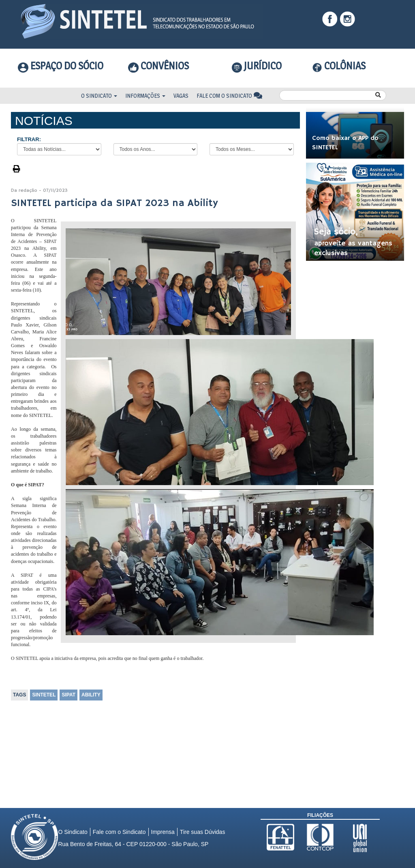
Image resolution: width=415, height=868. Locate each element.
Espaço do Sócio (61, 66)
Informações (145, 96)
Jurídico (257, 66)
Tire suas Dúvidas (203, 832)
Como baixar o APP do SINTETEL (345, 143)
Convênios (158, 66)
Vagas (181, 96)
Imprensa (163, 832)
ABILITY (91, 695)
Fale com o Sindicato (230, 96)
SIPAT (68, 695)
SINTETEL (44, 695)
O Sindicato (99, 96)
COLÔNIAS (339, 66)
